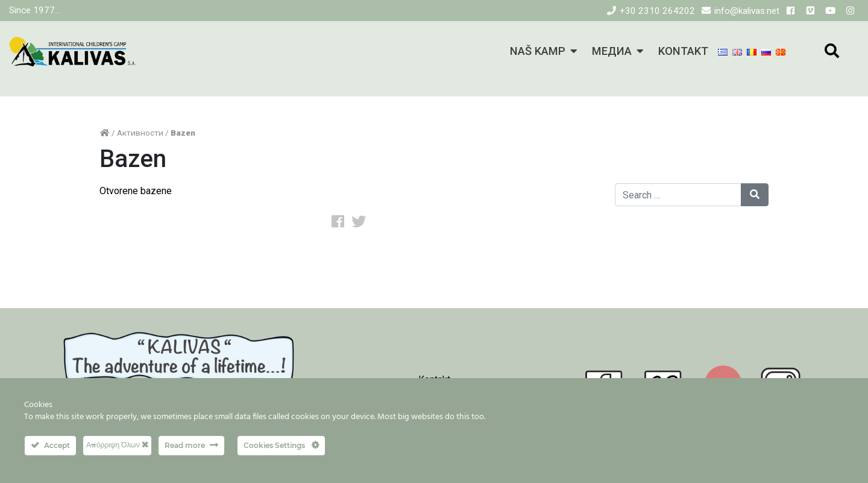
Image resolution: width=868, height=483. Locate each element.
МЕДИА (612, 51)
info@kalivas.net (747, 11)
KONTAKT (683, 51)
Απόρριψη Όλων (117, 445)
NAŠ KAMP (538, 51)
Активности (140, 133)
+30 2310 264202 (657, 11)
